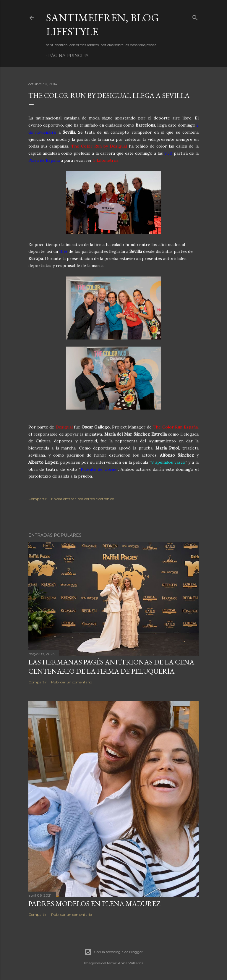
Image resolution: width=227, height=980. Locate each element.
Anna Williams (130, 963)
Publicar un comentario (72, 682)
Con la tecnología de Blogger (114, 952)
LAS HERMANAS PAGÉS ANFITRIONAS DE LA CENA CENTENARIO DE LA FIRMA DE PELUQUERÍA (111, 667)
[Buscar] (195, 16)
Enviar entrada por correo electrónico (83, 499)
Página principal (70, 56)
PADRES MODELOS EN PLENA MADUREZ (94, 904)
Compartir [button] (38, 499)
